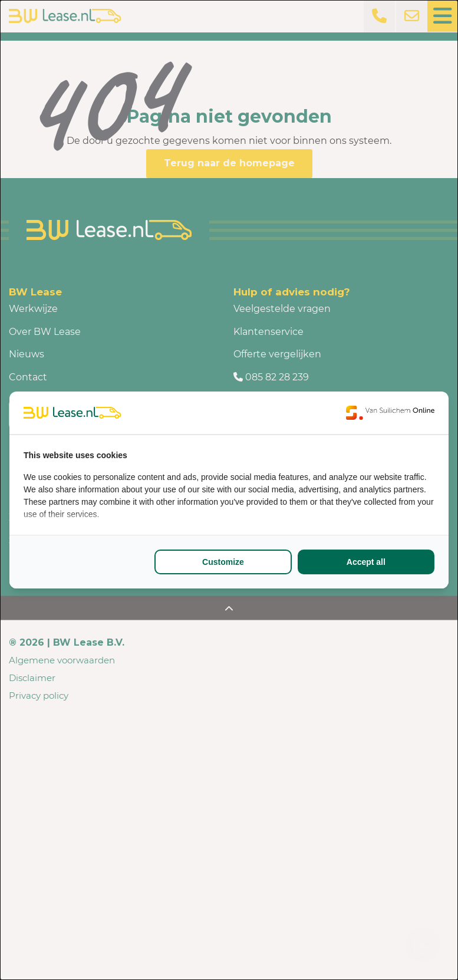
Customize (223, 562)
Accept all (366, 562)
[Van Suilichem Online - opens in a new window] (390, 413)
